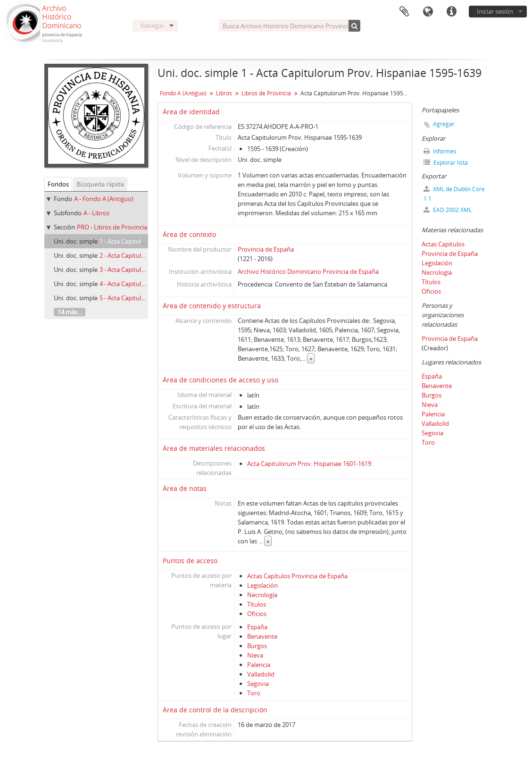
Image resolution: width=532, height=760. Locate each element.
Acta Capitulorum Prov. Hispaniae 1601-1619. (310, 464)
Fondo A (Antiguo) (183, 93)
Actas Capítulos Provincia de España (297, 576)
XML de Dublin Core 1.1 (454, 194)
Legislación (262, 585)
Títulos (257, 604)
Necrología (262, 595)
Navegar (152, 25)
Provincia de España (266, 249)
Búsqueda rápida (100, 184)
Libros (224, 93)
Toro (254, 693)
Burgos (257, 646)
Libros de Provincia (266, 93)
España (257, 627)
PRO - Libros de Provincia (112, 227)
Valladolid (261, 674)
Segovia (258, 684)
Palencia (259, 665)
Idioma (428, 12)
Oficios (257, 614)
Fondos (58, 184)
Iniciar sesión (495, 11)
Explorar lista (446, 163)
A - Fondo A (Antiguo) (104, 199)
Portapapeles (404, 12)
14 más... (70, 312)
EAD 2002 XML (448, 210)
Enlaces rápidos (451, 12)
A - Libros (96, 213)
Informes (440, 151)
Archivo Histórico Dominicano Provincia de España (308, 271)
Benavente (262, 636)
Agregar (444, 124)
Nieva (255, 655)
